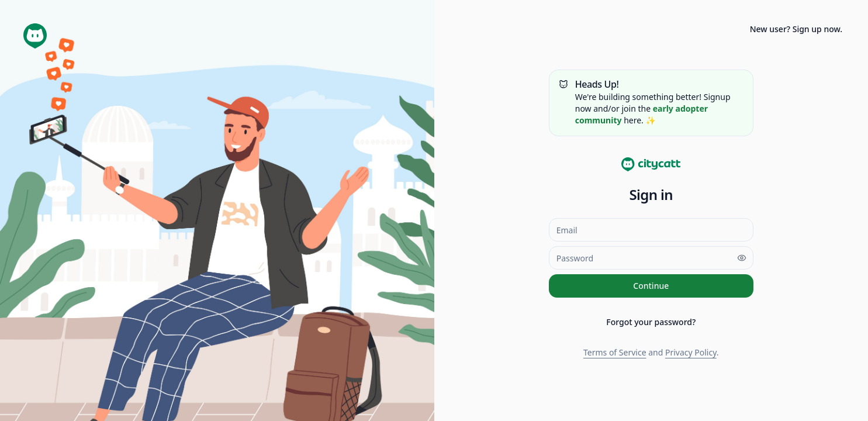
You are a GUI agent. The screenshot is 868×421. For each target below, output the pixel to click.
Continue (651, 286)
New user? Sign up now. (796, 29)
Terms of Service (615, 352)
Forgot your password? (651, 322)
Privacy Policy (691, 352)
